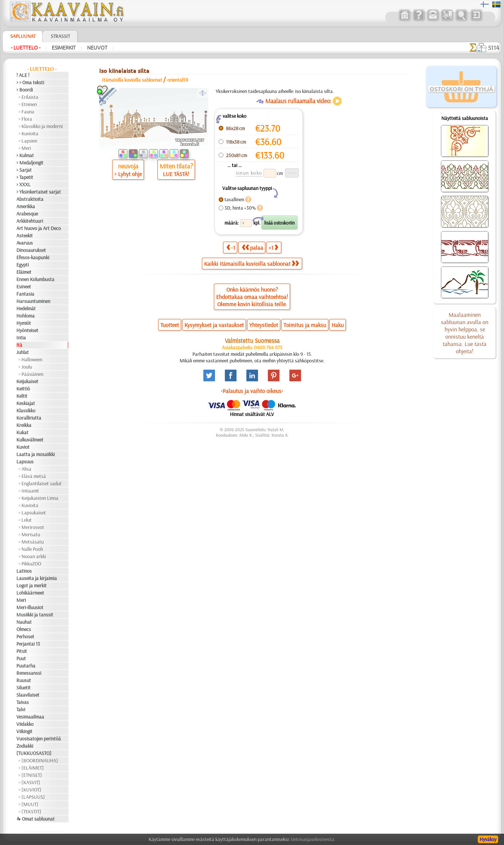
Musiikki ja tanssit (35, 615)
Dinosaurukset (31, 250)
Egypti (23, 265)
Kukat (22, 432)
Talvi (21, 709)
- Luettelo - (26, 48)
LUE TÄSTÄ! (176, 174)
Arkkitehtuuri (30, 221)
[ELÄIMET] (33, 768)
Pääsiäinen (32, 374)
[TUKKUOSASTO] (34, 753)
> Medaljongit (30, 163)
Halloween (32, 359)
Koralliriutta (29, 418)
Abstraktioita (30, 199)
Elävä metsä (34, 476)
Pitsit (22, 651)
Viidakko (25, 724)
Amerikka (26, 206)
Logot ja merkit (32, 585)
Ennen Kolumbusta (35, 279)
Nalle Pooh (32, 549)
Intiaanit (30, 491)
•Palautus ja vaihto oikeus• (252, 391)
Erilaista (30, 97)
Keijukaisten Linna (40, 498)
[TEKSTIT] (31, 811)
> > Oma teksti (30, 82)
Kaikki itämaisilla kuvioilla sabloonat (251, 264)
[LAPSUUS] (33, 797)
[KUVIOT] (31, 790)
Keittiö (23, 389)
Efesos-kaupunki (33, 257)
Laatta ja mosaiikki (36, 454)
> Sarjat (24, 170)
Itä (19, 345)
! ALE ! (23, 75)
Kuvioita (30, 133)
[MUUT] (30, 804)
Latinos (24, 571)
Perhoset (25, 636)
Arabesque (27, 214)
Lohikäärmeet (30, 593)
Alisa (26, 469)
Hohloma (26, 316)
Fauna (28, 112)
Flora (27, 119)
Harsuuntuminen (33, 301)
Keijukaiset (27, 381)
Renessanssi (29, 673)
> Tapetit (25, 177)
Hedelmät (26, 308)
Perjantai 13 (28, 644)
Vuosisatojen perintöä (39, 739)
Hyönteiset (27, 330)
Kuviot (23, 447)
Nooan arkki (34, 556)
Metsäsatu (33, 542)
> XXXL (24, 184)
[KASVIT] (31, 782)
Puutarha (26, 666)
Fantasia (25, 294)
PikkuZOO (31, 564)
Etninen (29, 104)
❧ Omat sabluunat (36, 819)
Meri (26, 148)
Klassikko (26, 410)
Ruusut (24, 680)
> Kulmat (25, 155)
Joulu (27, 367)
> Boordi (25, 90)
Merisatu (31, 534)
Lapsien (29, 141)
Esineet (24, 287)
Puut (21, 658)
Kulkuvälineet (30, 440)
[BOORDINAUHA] (40, 760)
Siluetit (24, 688)
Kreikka (24, 425)
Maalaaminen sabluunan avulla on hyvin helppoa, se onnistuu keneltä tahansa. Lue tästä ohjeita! (465, 333)
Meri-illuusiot (30, 607)
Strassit (60, 36)
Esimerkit (64, 48)
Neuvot (97, 48)
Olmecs (24, 629)
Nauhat (24, 622)
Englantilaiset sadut (42, 483)
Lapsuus (25, 462)
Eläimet (24, 272)
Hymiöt (24, 323)
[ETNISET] (32, 775)
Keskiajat (26, 403)
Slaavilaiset (28, 695)
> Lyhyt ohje (128, 174)
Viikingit (24, 731)
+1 (273, 247)
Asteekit (25, 235)
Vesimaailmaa (30, 717)
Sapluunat (23, 36)
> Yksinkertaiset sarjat (39, 192)
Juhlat (23, 352)
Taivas (23, 702)
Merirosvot (33, 527)
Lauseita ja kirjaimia (37, 578)
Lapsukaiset (34, 513)
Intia (21, 338)
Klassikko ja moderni (42, 126)
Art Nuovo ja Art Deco (39, 228)
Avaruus (25, 243)
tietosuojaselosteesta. (313, 839)
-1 (231, 247)
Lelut (27, 520)
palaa (252, 247)
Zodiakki (25, 746)
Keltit (22, 396)
